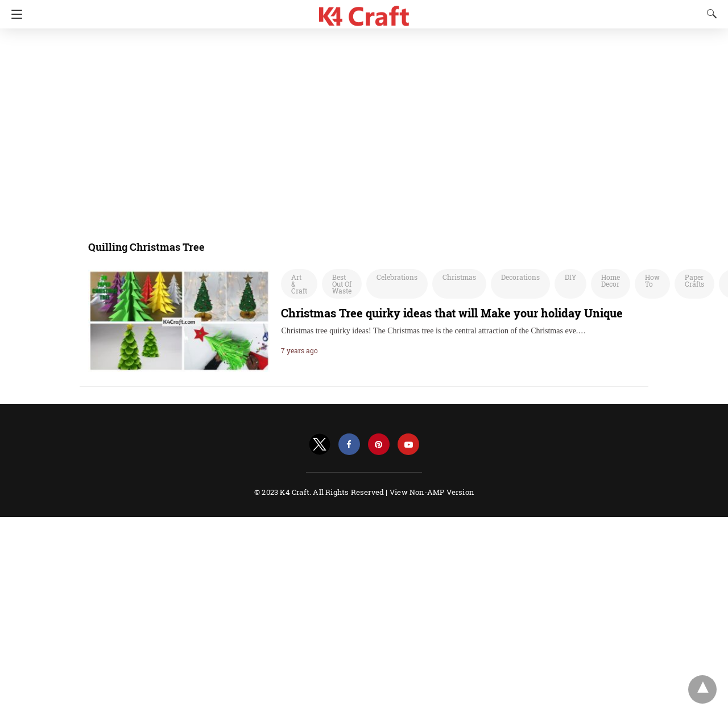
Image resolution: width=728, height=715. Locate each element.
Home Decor (611, 280)
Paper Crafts (694, 280)
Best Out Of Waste (342, 284)
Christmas (459, 277)
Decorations (520, 277)
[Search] (709, 14)
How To (652, 280)
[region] (298, 128)
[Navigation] (14, 14)
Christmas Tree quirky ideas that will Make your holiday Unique (452, 313)
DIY (570, 277)
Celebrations (397, 277)
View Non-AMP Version (432, 492)
